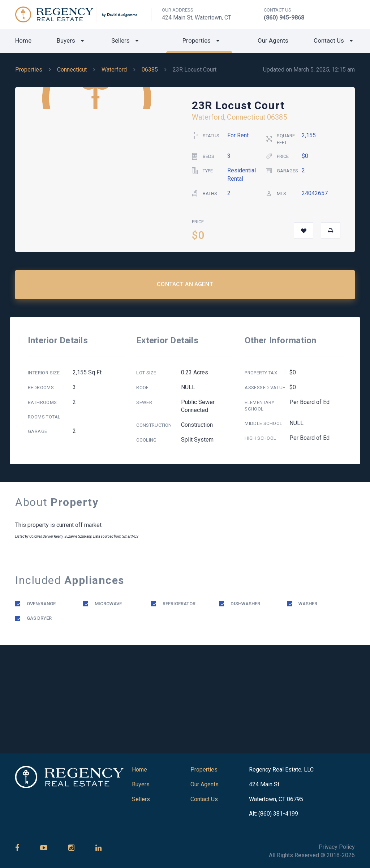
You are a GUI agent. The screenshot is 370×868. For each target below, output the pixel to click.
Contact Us (329, 40)
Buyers (66, 40)
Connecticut (72, 70)
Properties (197, 40)
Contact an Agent (185, 284)
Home (23, 40)
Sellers (121, 40)
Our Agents (273, 40)
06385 (150, 70)
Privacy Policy (337, 847)
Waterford (114, 70)
